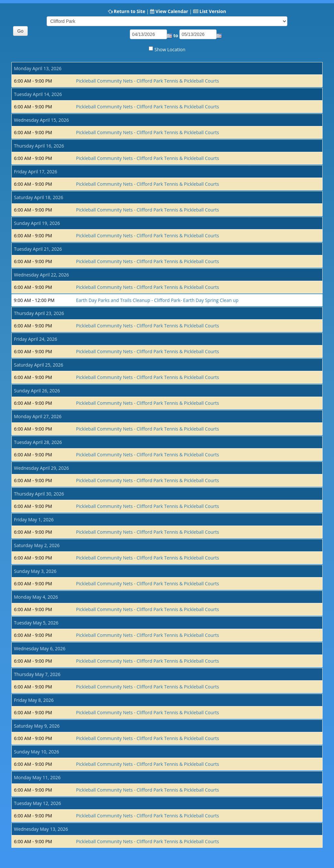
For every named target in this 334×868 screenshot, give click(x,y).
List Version (213, 11)
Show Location (170, 49)
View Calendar (172, 11)
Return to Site (129, 11)
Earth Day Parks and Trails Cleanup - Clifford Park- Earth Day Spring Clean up (157, 300)
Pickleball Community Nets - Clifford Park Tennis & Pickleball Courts (147, 81)
